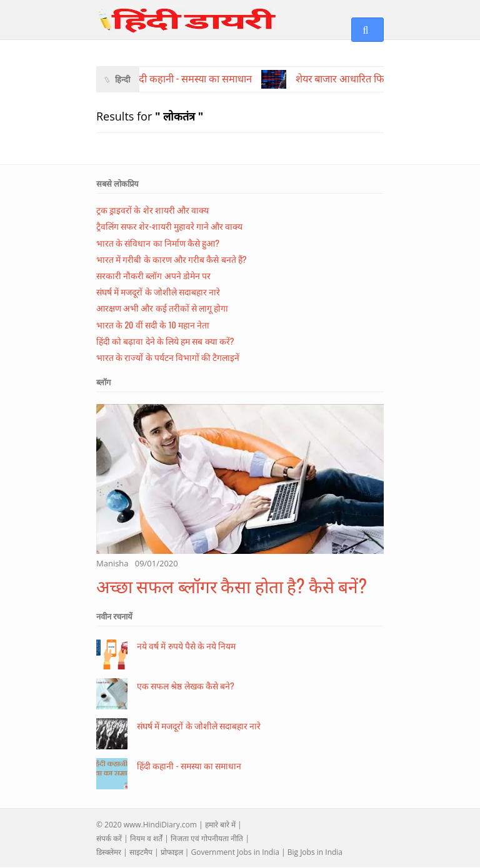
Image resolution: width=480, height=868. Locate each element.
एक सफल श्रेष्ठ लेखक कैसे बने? (186, 685)
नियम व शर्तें (146, 838)
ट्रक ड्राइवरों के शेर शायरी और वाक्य (152, 210)
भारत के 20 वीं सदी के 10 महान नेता (153, 324)
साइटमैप (141, 852)
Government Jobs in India (235, 852)
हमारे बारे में (220, 825)
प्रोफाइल (172, 852)
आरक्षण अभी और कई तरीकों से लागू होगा (162, 308)
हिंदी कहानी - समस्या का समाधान (189, 765)
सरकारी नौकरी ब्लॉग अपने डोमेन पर (153, 275)
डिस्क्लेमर (109, 852)
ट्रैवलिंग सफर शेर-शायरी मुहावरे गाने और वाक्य (169, 226)
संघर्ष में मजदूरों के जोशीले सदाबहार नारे (158, 291)
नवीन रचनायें (114, 616)
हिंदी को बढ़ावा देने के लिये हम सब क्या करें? (165, 341)
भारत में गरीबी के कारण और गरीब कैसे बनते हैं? (172, 259)
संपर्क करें (109, 838)
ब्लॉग (103, 382)
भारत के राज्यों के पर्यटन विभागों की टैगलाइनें (168, 357)
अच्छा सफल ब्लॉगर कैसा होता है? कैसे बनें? (232, 585)
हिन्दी (122, 79)
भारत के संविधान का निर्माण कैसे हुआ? (158, 243)
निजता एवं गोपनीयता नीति (207, 838)
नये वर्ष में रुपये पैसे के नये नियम (186, 645)
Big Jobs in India (315, 852)
